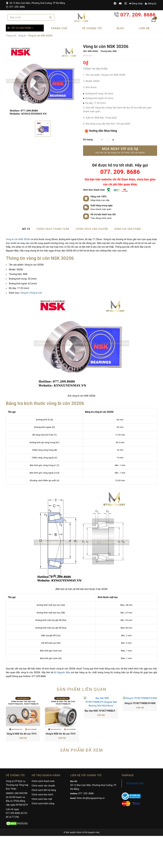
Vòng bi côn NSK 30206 (18, 239)
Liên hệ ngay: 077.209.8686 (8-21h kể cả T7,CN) (17, 783)
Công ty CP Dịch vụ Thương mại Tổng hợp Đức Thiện (17, 754)
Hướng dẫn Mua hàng (101, 131)
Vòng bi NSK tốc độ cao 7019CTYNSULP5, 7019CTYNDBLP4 (37, 703)
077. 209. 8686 (15, 7)
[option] (43, 81)
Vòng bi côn (36, 293)
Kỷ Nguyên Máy (62, 672)
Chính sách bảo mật (42, 769)
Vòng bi (22, 36)
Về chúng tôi (92, 28)
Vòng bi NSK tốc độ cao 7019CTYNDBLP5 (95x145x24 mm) (76, 703)
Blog (120, 28)
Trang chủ (59, 28)
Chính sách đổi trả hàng (44, 760)
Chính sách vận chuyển (43, 755)
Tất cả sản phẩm (21, 28)
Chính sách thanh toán (43, 751)
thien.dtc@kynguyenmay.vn (91, 768)
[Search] (51, 17)
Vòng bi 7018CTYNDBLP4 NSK (140, 703)
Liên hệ (144, 28)
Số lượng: (88, 140)
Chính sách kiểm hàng (43, 773)
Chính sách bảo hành (42, 764)
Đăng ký (151, 4)
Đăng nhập (136, 4)
